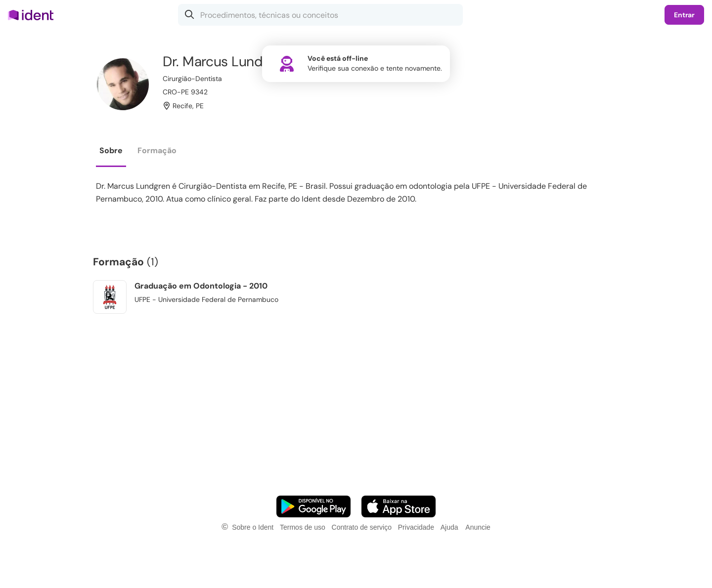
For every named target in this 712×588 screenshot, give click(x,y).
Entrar (684, 15)
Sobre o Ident (253, 527)
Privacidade (416, 527)
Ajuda (449, 527)
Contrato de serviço (362, 527)
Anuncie (478, 527)
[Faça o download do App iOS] (399, 506)
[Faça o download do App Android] (313, 506)
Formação (157, 150)
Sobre (111, 150)
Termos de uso (303, 527)
